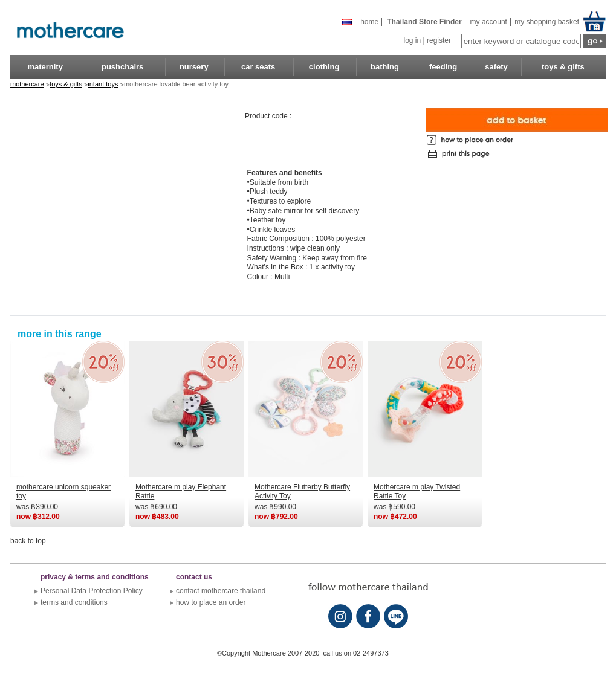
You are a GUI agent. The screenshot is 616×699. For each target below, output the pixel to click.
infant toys (103, 84)
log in (412, 40)
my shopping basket (546, 22)
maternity (45, 67)
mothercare (27, 84)
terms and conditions (74, 602)
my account (489, 22)
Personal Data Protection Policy (92, 591)
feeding (443, 67)
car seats (258, 67)
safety (496, 67)
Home (369, 22)
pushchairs (122, 67)
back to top (28, 541)
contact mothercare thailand (221, 591)
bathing (385, 67)
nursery (194, 67)
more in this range (60, 334)
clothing (324, 67)
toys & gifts (563, 67)
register (439, 40)
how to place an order (211, 602)
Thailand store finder (424, 22)
